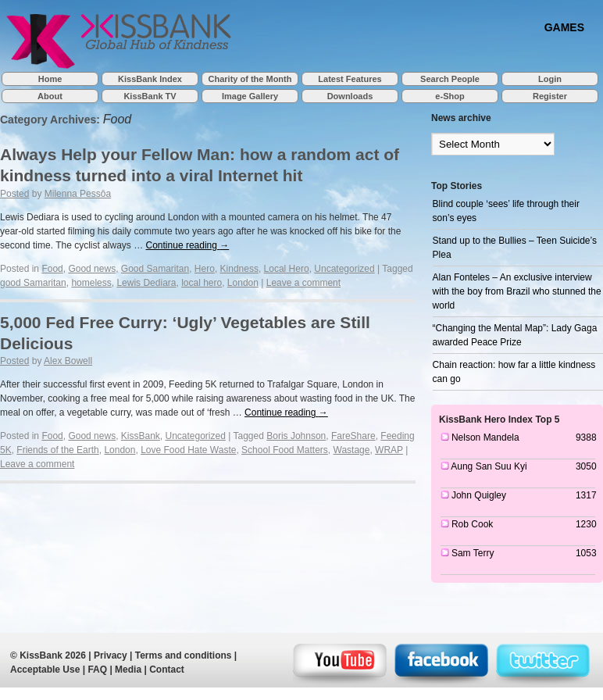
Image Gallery (250, 96)
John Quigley (479, 495)
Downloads (350, 96)
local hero (202, 283)
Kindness (239, 269)
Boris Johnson (296, 436)
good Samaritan (33, 283)
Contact (167, 670)
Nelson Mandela (485, 437)
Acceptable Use (45, 670)
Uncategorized (344, 269)
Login (550, 79)
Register (550, 96)
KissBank (141, 436)
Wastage (352, 450)
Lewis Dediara (146, 283)
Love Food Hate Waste (188, 450)
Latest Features (350, 79)
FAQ (97, 670)
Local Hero (287, 269)
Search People (450, 79)
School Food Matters (285, 450)
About (50, 96)
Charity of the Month (250, 79)
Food (52, 269)
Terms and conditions (184, 655)
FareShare (353, 436)
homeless (91, 283)
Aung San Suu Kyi (489, 466)
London (243, 283)
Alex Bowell (68, 361)
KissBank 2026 (53, 655)
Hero (205, 269)
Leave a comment (303, 283)
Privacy (111, 655)
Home (50, 79)
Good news (92, 269)
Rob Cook (472, 524)
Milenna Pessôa (78, 194)
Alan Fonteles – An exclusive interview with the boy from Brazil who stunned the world (517, 291)
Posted (14, 194)
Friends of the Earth (57, 450)
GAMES (564, 27)
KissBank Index (150, 79)
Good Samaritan (155, 269)
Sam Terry (473, 553)
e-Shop (450, 96)
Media (128, 670)
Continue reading (188, 245)
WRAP (389, 450)
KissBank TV (150, 96)
